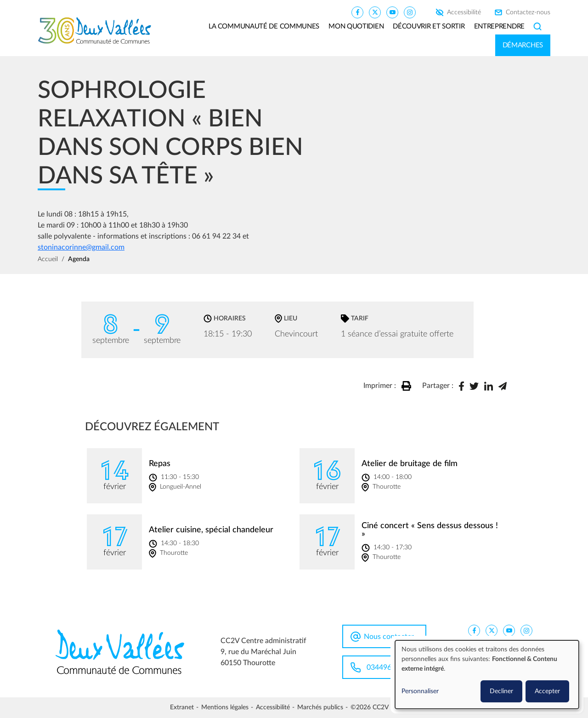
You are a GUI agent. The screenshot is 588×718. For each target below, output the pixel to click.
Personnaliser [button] (420, 691)
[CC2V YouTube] (392, 12)
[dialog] (487, 675)
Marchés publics (320, 707)
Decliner (501, 691)
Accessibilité (464, 12)
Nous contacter (389, 637)
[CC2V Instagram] (410, 12)
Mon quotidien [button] (356, 26)
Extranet (182, 707)
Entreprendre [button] (499, 26)
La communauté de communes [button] (264, 26)
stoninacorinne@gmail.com (81, 247)
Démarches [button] (523, 45)
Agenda (79, 259)
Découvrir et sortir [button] (429, 26)
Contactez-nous (528, 12)
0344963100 (387, 667)
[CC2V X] (375, 12)
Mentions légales (225, 707)
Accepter (547, 691)
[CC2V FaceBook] (357, 12)
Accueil (48, 259)
